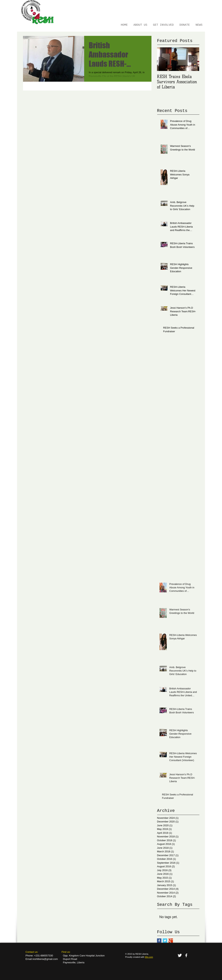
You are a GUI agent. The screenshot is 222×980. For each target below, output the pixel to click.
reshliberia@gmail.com (45, 959)
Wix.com (149, 957)
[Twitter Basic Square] (165, 941)
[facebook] (186, 955)
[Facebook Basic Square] (159, 941)
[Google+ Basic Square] (171, 941)
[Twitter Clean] (180, 955)
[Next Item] (193, 59)
